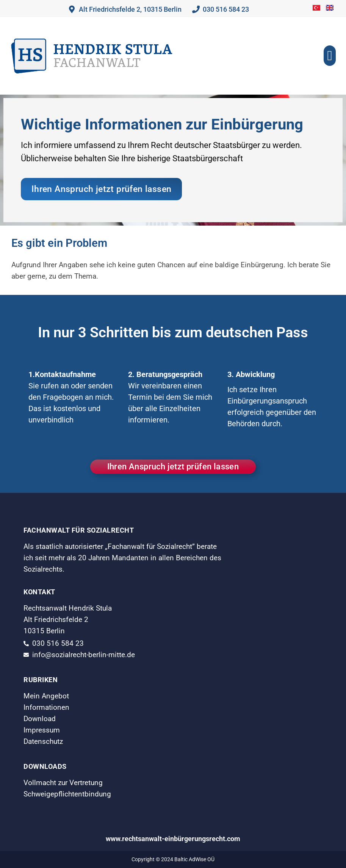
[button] (330, 56)
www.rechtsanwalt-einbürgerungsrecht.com (173, 839)
